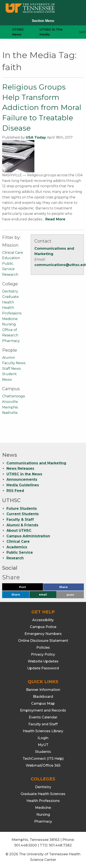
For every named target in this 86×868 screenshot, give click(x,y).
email (43, 595)
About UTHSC (19, 530)
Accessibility (43, 620)
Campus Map (43, 703)
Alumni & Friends (22, 525)
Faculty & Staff (20, 519)
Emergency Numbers (43, 634)
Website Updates (43, 661)
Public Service (20, 553)
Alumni (8, 358)
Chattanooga (13, 396)
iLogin (43, 738)
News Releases (20, 468)
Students (43, 752)
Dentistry (10, 291)
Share (71, 588)
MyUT (43, 745)
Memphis (10, 407)
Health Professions (43, 801)
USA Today (36, 137)
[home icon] (2, 32)
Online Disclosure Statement (43, 641)
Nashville (10, 413)
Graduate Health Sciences (43, 794)
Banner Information (43, 690)
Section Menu (43, 21)
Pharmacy (11, 341)
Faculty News (14, 363)
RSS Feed (15, 491)
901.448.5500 (26, 845)
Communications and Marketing (36, 463)
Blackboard (43, 697)
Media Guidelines (23, 485)
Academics (17, 547)
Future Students (22, 508)
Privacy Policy (43, 654)
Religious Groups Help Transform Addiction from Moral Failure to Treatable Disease (42, 107)
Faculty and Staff (43, 724)
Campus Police (43, 627)
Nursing (9, 324)
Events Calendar (43, 717)
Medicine (10, 319)
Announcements (22, 479)
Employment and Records (43, 710)
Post (28, 588)
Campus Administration (28, 536)
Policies (43, 648)
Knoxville (10, 402)
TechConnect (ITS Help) (43, 759)
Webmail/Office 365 (43, 765)
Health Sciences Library (43, 731)
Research (10, 275)
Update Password (43, 668)
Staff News (11, 369)
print (70, 595)
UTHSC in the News (24, 474)
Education (11, 258)
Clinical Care (13, 253)
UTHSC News (18, 32)
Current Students (23, 514)
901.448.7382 (60, 845)
